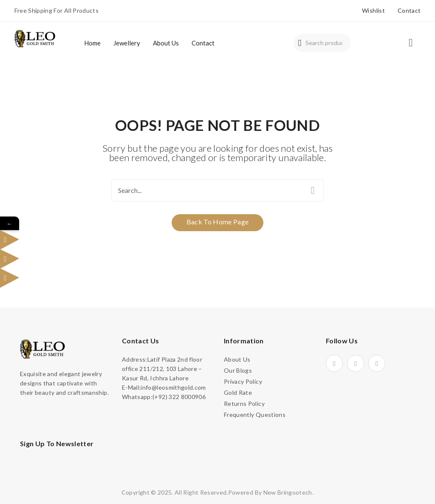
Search (299, 43)
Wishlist (373, 11)
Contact (409, 11)
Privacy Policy (243, 381)
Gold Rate (238, 392)
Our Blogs (238, 370)
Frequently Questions (255, 415)
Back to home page (218, 222)
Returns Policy (244, 403)
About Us (237, 359)
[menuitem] (92, 43)
